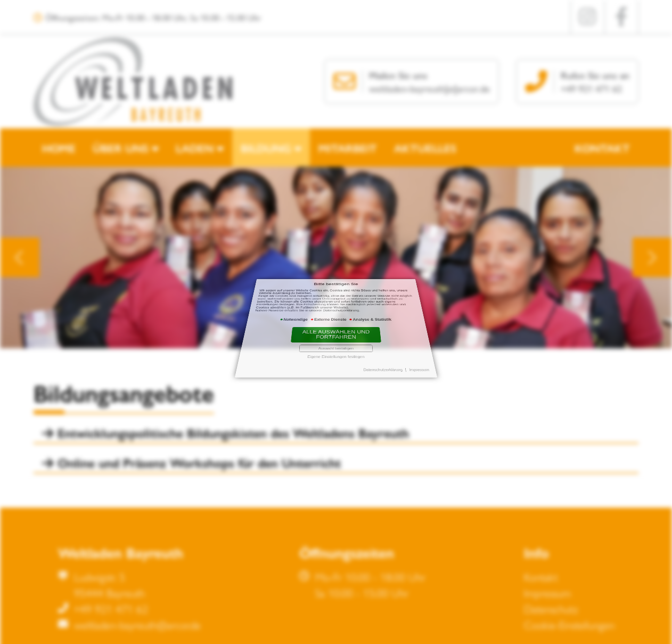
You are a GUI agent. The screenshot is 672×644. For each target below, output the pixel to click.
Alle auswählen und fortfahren (336, 324)
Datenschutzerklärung (367, 333)
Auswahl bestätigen (336, 328)
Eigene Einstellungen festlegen (336, 330)
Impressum (390, 333)
